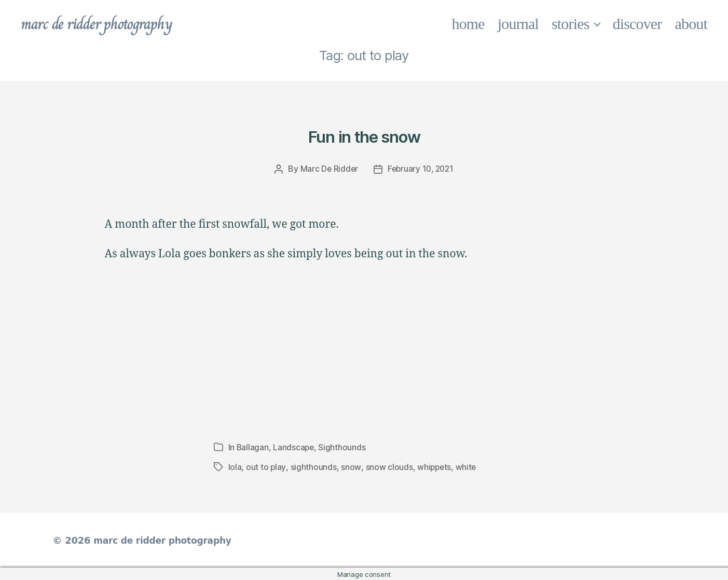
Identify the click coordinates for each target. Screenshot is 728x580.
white (467, 466)
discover (637, 24)
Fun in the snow (364, 135)
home (468, 24)
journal (518, 24)
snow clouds (388, 466)
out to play (266, 466)
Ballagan (253, 447)
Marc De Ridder (327, 169)
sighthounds (313, 466)
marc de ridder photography (102, 24)
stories (571, 24)
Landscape (294, 447)
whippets (434, 466)
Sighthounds (343, 447)
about (691, 24)
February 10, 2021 (421, 169)
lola (235, 466)
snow (351, 466)
